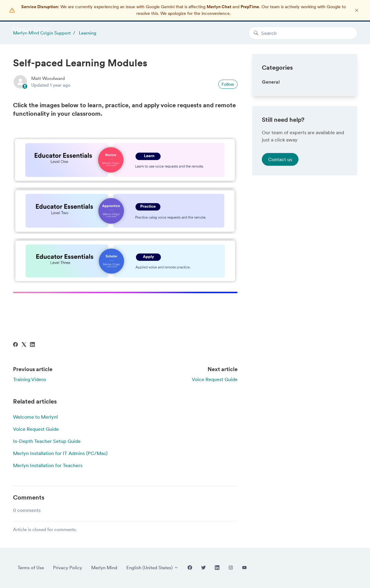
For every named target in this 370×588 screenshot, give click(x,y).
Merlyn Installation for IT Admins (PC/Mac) (60, 453)
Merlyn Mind (304, 31)
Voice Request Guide (215, 379)
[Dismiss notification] (357, 10)
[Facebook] (15, 345)
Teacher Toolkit (267, 31)
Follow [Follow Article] (228, 84)
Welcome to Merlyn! (35, 417)
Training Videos (30, 379)
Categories (277, 68)
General (271, 82)
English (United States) (152, 568)
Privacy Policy (68, 568)
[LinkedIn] (32, 345)
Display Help (340, 31)
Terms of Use (31, 568)
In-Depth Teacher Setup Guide (47, 441)
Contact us (280, 159)
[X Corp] (24, 345)
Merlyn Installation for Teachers (48, 465)
